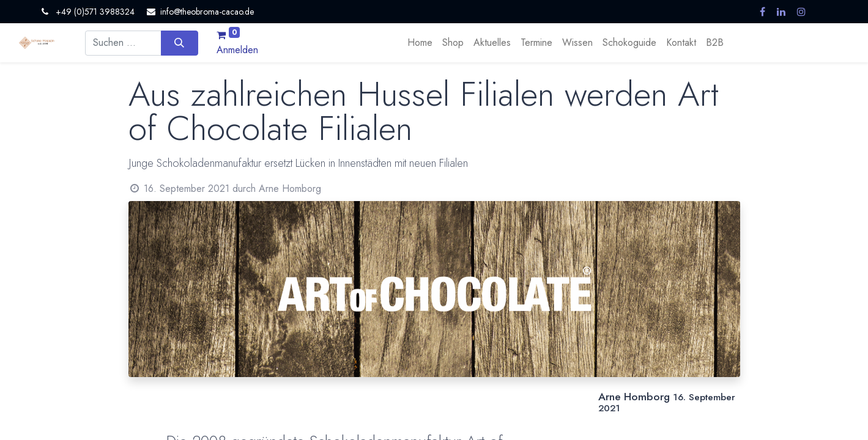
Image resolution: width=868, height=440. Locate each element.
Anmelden (237, 50)
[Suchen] (180, 43)
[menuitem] (420, 43)
